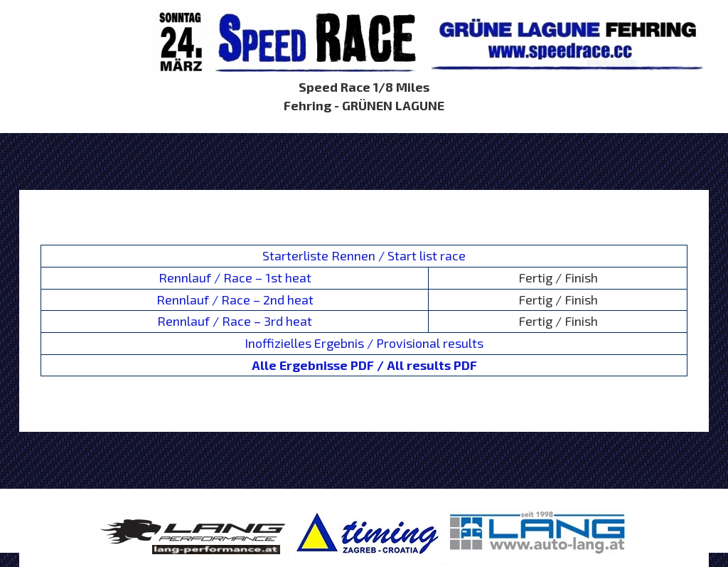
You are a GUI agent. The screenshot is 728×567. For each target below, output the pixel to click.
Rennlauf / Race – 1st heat (235, 277)
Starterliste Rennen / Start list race (364, 255)
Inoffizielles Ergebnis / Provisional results (364, 343)
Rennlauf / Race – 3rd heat (235, 321)
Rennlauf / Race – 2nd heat (235, 300)
